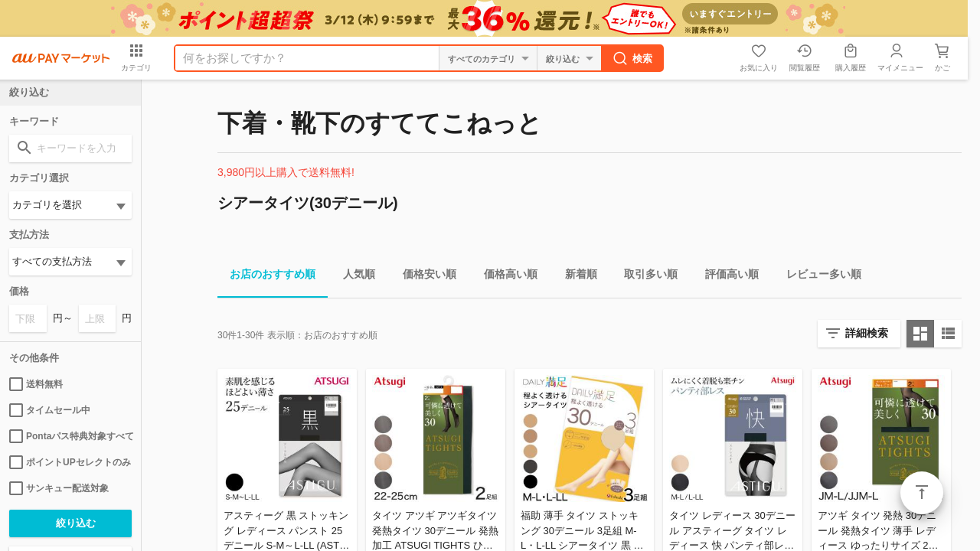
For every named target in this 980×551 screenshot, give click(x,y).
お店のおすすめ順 (266, 277)
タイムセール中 (50, 410)
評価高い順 (726, 277)
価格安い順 (423, 277)
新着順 (575, 277)
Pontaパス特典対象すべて (70, 436)
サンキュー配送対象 (59, 488)
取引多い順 (645, 277)
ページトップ (922, 493)
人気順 (353, 277)
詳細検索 (867, 333)
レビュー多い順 (818, 277)
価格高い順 (505, 277)
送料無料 (36, 384)
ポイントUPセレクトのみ (70, 462)
